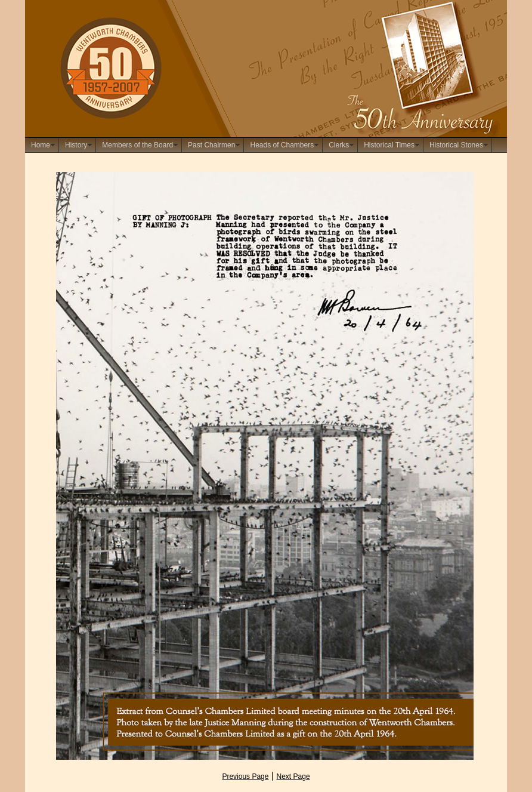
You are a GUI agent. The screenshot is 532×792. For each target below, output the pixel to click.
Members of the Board (137, 145)
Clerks (339, 145)
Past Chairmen (211, 145)
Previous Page (245, 776)
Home (41, 145)
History (76, 145)
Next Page (293, 776)
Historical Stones (456, 145)
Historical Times (389, 145)
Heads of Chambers (282, 145)
